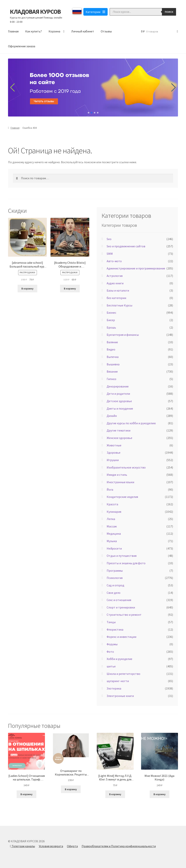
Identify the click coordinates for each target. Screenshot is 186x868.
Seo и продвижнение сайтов (126, 246)
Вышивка (113, 364)
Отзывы (106, 31)
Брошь (111, 327)
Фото (110, 652)
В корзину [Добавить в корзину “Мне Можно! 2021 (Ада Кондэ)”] (160, 794)
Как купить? (34, 31)
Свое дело (114, 593)
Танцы (111, 622)
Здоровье (114, 452)
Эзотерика (114, 688)
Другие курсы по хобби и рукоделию (131, 423)
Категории (95, 12)
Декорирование (118, 386)
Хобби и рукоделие (119, 659)
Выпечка (113, 357)
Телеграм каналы (22, 846)
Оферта (72, 846)
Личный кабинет (83, 31)
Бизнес (111, 313)
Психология (115, 578)
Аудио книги (115, 283)
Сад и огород (115, 585)
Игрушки (113, 460)
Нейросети (114, 548)
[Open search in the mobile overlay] (143, 12)
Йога (110, 489)
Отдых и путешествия (122, 556)
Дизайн (112, 416)
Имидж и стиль (117, 475)
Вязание (112, 371)
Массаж (112, 526)
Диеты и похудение (120, 408)
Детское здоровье (119, 401)
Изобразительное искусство (126, 467)
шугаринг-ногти (118, 681)
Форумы (112, 644)
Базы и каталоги (118, 290)
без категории (116, 298)
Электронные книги (120, 696)
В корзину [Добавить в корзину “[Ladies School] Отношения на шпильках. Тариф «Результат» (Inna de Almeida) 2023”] (26, 794)
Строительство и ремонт (124, 615)
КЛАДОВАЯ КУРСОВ (35, 12)
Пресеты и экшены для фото (126, 563)
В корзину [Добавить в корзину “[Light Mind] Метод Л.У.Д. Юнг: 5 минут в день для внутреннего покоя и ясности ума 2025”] (115, 794)
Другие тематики (119, 430)
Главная (13, 31)
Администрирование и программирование (136, 268)
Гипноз (111, 379)
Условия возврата (51, 846)
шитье (111, 666)
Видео (111, 349)
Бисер (111, 320)
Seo (109, 239)
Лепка (111, 519)
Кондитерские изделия (122, 497)
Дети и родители (118, 394)
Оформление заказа (22, 46)
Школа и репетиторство (123, 674)
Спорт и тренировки (121, 607)
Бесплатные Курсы (119, 305)
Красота (112, 504)
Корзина (54, 31)
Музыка (112, 541)
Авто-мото (114, 261)
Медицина (114, 534)
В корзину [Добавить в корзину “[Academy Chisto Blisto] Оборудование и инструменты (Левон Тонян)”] (70, 289)
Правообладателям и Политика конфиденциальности (119, 846)
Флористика (115, 629)
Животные (114, 445)
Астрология (115, 276)
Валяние (112, 342)
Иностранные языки (120, 482)
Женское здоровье (119, 438)
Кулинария (114, 512)
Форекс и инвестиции (121, 637)
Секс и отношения (119, 600)
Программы (115, 571)
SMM (110, 254)
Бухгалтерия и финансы (123, 335)
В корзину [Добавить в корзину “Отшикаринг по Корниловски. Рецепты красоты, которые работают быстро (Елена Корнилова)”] (71, 789)
